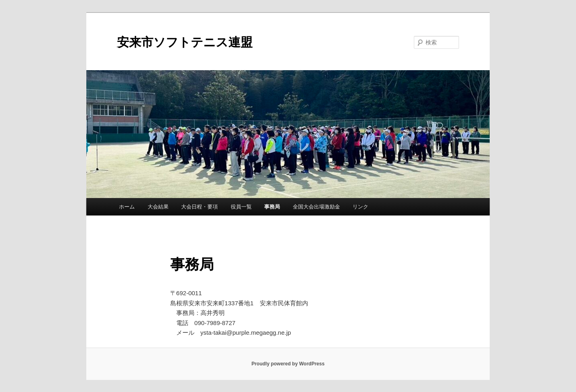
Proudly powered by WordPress (288, 364)
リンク (360, 207)
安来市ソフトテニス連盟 (185, 42)
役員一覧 (241, 207)
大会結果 (158, 207)
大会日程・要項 (199, 207)
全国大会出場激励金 (316, 207)
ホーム (127, 207)
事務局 (272, 207)
